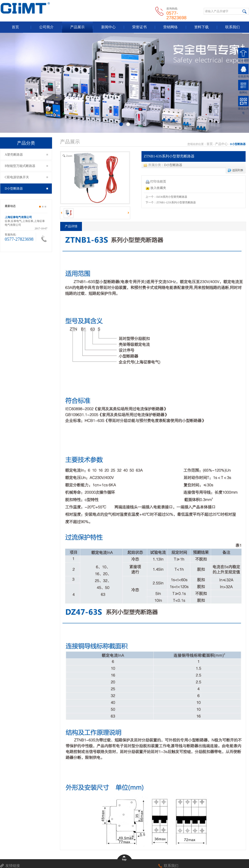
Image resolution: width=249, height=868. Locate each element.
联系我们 (232, 27)
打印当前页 (156, 182)
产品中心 (221, 144)
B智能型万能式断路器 (26, 166)
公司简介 (46, 27)
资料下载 (201, 27)
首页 (15, 27)
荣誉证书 (139, 27)
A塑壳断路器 (26, 155)
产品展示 (77, 27)
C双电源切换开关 (26, 177)
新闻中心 (108, 27)
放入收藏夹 (156, 188)
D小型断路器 (26, 189)
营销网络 (170, 27)
